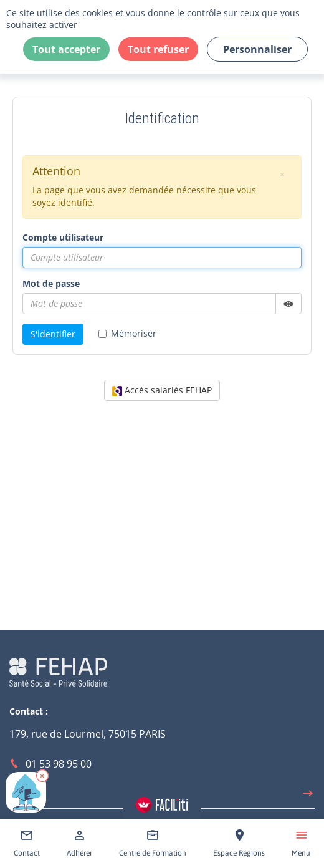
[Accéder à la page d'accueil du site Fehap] (58, 671)
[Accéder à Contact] (27, 843)
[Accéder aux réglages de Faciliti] (162, 805)
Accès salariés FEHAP (162, 390)
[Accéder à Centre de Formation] (153, 843)
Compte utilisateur (63, 237)
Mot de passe (51, 283)
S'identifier (53, 334)
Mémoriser (127, 333)
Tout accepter (66, 49)
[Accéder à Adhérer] (79, 843)
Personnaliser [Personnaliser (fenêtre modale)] (257, 49)
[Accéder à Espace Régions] (239, 843)
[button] (42, 776)
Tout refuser (158, 49)
